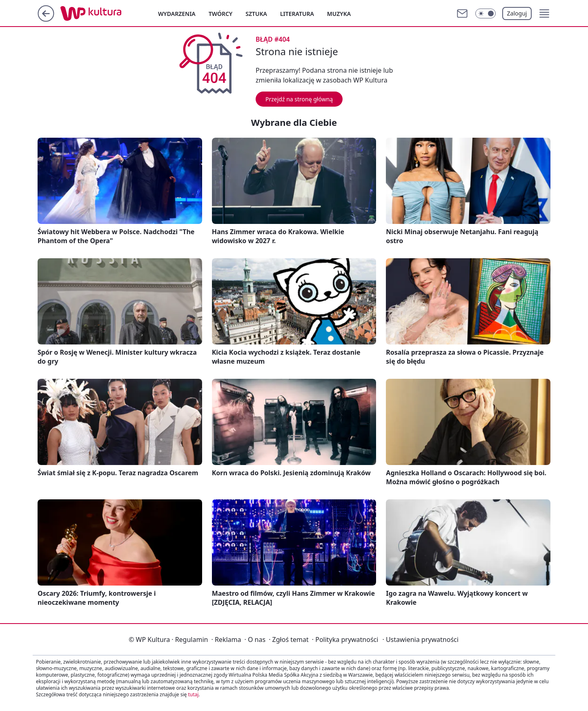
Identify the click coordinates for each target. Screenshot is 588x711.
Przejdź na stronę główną (299, 99)
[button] (544, 13)
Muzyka (339, 14)
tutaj (193, 694)
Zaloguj (517, 13)
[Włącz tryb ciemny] (486, 13)
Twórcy (221, 14)
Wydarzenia (177, 14)
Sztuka (256, 14)
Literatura (297, 14)
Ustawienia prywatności (420, 639)
